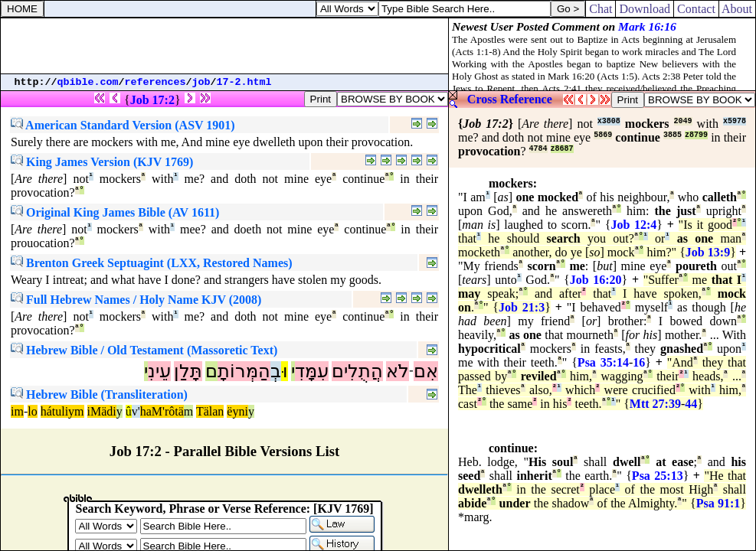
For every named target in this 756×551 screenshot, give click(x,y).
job (201, 82)
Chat (601, 9)
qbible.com (88, 82)
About (737, 9)
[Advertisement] (224, 46)
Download (645, 9)
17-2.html (244, 82)
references (155, 82)
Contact (696, 9)
